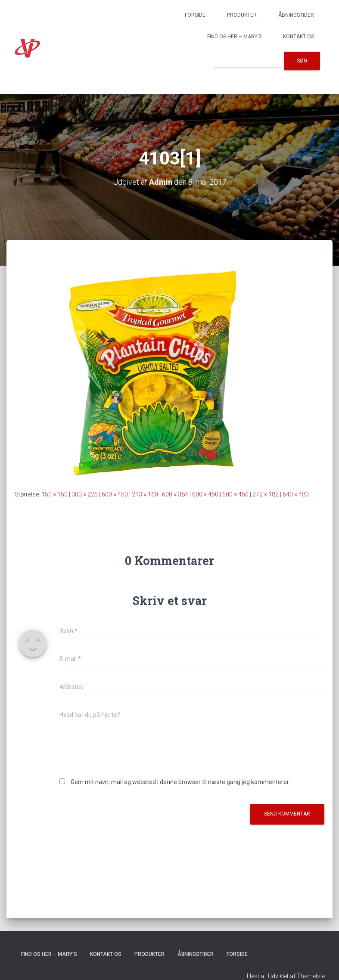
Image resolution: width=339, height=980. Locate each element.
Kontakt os (299, 37)
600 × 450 (115, 494)
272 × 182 (266, 494)
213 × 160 (145, 494)
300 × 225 (85, 494)
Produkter (242, 15)
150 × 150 (54, 494)
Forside (195, 15)
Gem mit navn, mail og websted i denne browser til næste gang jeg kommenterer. (180, 782)
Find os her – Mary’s (234, 37)
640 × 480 (296, 494)
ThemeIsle (311, 976)
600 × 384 (175, 494)
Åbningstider (296, 15)
